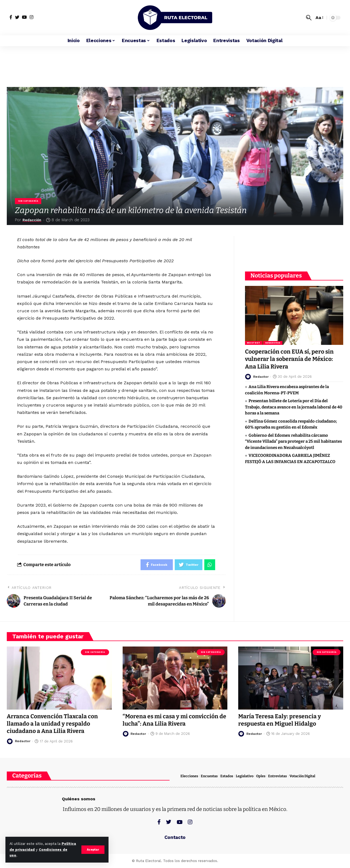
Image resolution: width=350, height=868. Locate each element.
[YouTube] (24, 17)
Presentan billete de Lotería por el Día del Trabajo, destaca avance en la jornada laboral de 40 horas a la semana (294, 407)
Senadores (273, 343)
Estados (227, 776)
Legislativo (245, 776)
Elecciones (189, 776)
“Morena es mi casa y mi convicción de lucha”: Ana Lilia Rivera (174, 720)
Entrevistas (277, 776)
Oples (261, 776)
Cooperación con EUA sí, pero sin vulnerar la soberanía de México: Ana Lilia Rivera (289, 359)
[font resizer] (319, 18)
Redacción (33, 220)
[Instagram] (31, 17)
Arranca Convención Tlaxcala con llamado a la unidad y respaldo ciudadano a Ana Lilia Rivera (52, 724)
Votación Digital (302, 776)
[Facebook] (11, 17)
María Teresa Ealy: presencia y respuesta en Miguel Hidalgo (280, 720)
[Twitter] (17, 17)
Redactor (261, 376)
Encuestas (209, 776)
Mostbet (254, 343)
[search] (309, 18)
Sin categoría (28, 201)
